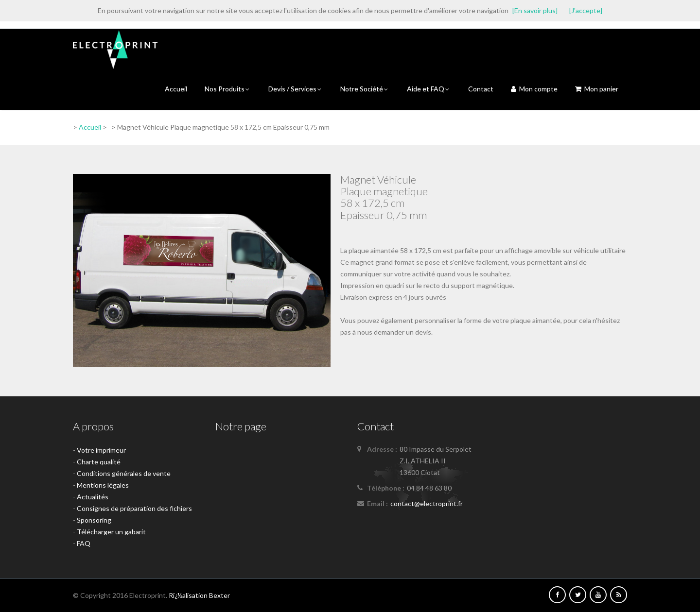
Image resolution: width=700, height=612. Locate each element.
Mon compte (534, 89)
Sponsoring (94, 520)
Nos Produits (228, 89)
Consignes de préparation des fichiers (134, 508)
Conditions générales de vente (124, 473)
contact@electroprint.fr (427, 503)
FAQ (84, 543)
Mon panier (597, 89)
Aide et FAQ (429, 89)
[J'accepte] (586, 10)
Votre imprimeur (101, 450)
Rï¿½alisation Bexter (199, 595)
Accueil (176, 89)
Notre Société (365, 89)
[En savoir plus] (535, 10)
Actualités (93, 497)
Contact (481, 89)
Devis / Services (296, 89)
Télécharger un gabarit (111, 532)
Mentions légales (103, 485)
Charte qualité (99, 462)
